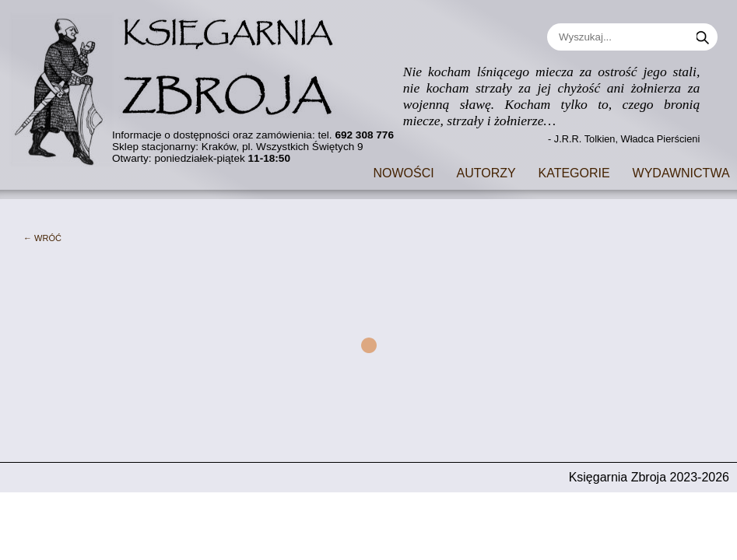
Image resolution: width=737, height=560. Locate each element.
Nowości (403, 171)
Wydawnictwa (681, 171)
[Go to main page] (183, 84)
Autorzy (486, 171)
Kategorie (574, 171)
